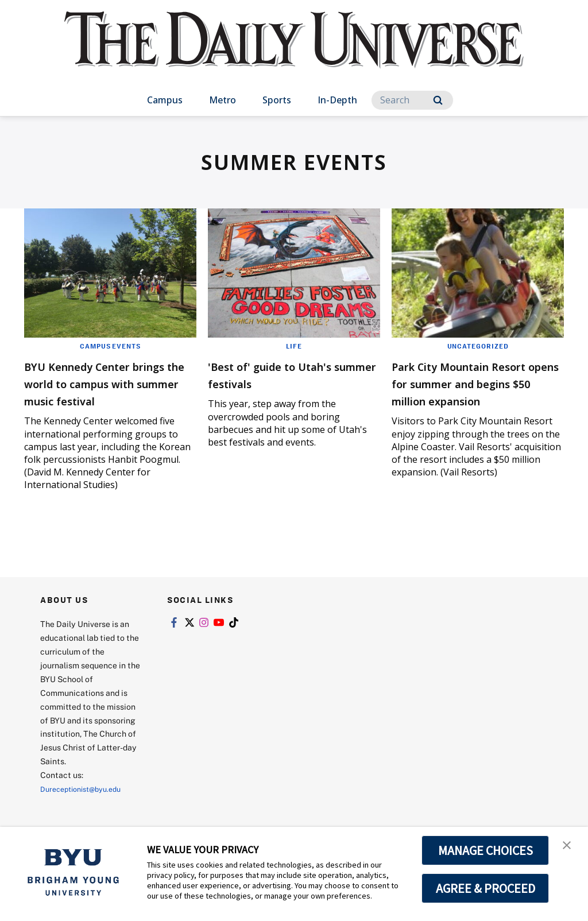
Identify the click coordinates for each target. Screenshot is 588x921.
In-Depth (337, 100)
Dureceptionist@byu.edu (86, 806)
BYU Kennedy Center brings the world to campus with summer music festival (98, 391)
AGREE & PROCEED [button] (486, 888)
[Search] (412, 100)
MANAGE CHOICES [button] (486, 850)
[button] (569, 848)
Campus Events (110, 346)
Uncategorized (478, 346)
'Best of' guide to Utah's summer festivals (289, 374)
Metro (223, 100)
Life (294, 346)
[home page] (294, 51)
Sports (277, 100)
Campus (165, 100)
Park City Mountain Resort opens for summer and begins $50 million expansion (478, 391)
